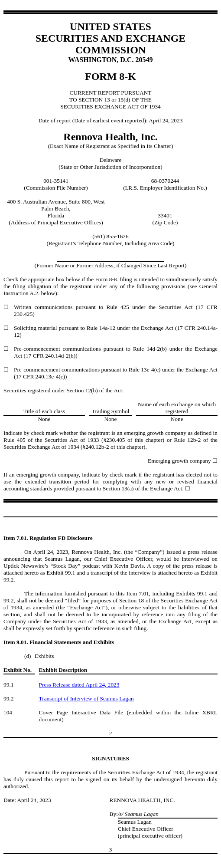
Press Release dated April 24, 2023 (79, 685)
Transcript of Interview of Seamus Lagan (86, 699)
